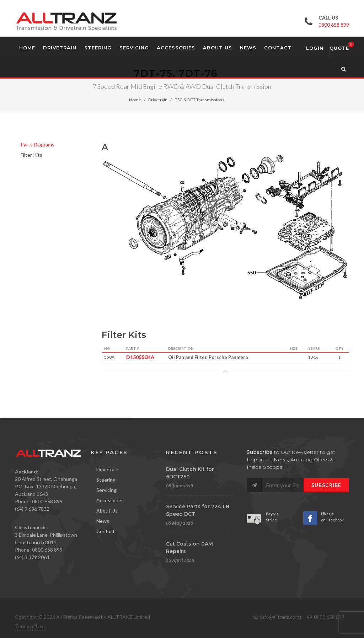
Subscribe (326, 485)
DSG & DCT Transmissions (199, 100)
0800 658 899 (334, 25)
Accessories (110, 500)
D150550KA (138, 357)
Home (135, 100)
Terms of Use (30, 626)
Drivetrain (158, 100)
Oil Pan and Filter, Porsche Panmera (208, 357)
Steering (106, 480)
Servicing (106, 490)
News (103, 521)
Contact (106, 531)
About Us (107, 511)
